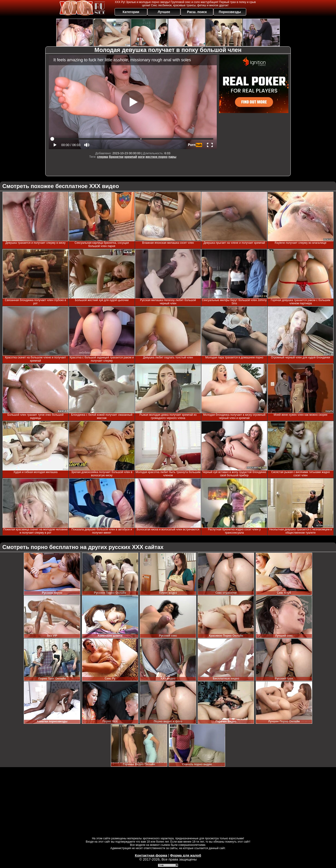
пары (172, 157)
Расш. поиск (197, 12)
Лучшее (164, 12)
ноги (141, 157)
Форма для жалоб (186, 855)
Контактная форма (151, 855)
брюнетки (116, 157)
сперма (103, 157)
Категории (131, 12)
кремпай (131, 157)
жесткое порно (157, 157)
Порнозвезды (230, 12)
